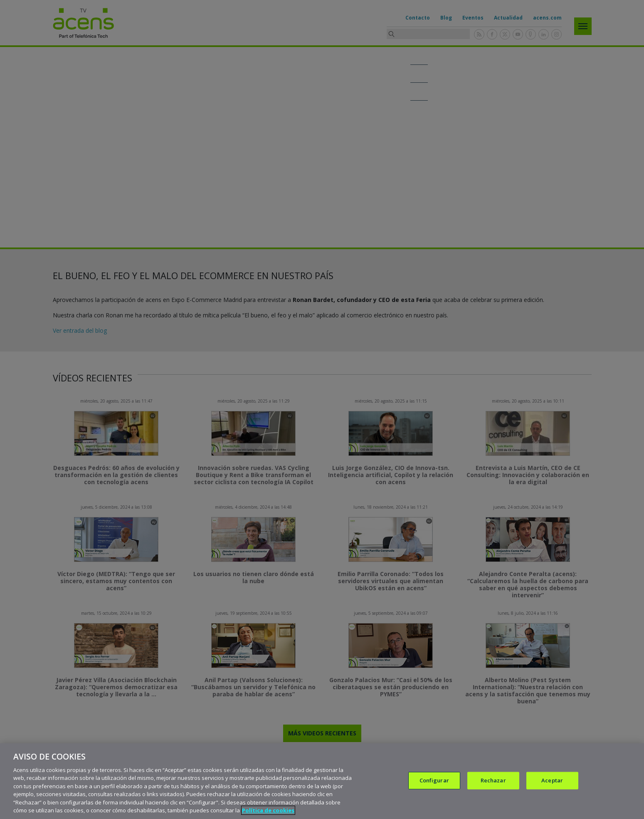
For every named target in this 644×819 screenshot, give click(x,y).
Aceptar (552, 780)
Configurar (434, 780)
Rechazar (493, 780)
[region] (322, 781)
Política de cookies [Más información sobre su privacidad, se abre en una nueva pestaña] (268, 810)
